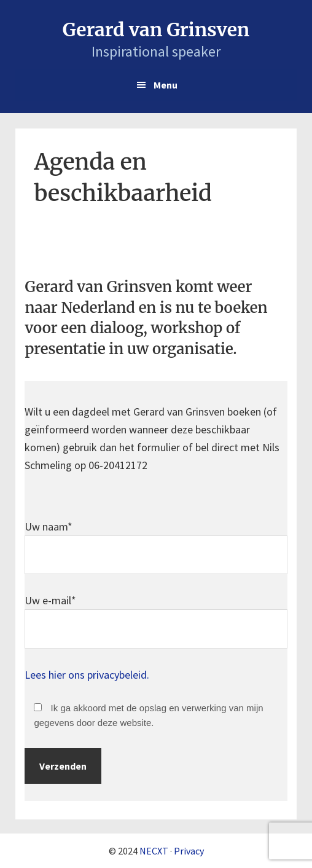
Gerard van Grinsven (156, 30)
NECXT (154, 851)
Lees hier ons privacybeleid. (87, 675)
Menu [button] (166, 85)
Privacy (189, 851)
